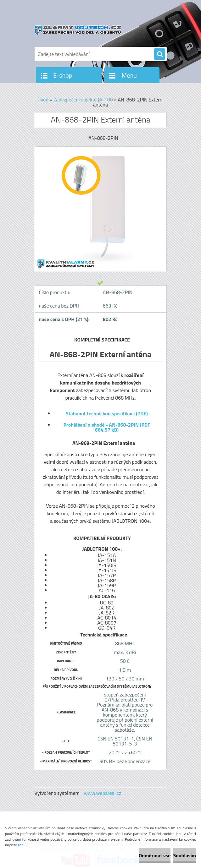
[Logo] (78, 30)
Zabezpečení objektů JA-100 (83, 100)
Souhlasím (184, 855)
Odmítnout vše (155, 855)
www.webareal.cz (102, 793)
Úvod (43, 100)
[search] (159, 54)
